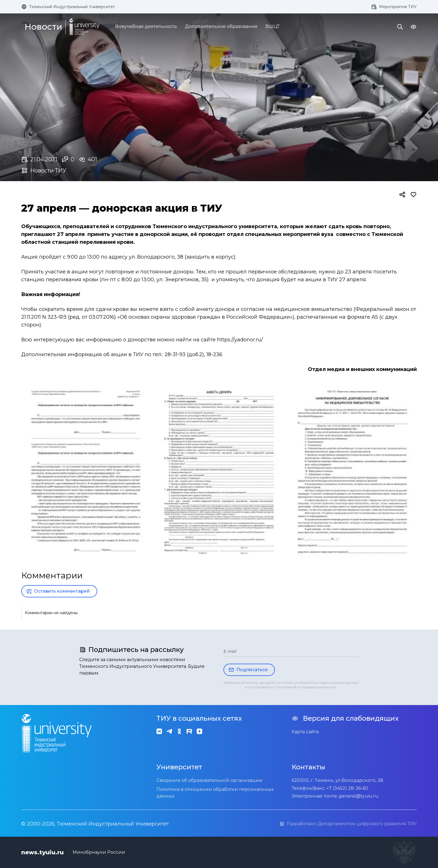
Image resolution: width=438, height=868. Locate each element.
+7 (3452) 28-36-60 (347, 788)
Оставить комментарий (58, 591)
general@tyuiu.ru (359, 796)
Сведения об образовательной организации (209, 780)
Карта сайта (305, 732)
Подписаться (248, 670)
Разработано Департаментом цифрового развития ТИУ (348, 824)
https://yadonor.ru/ (240, 340)
